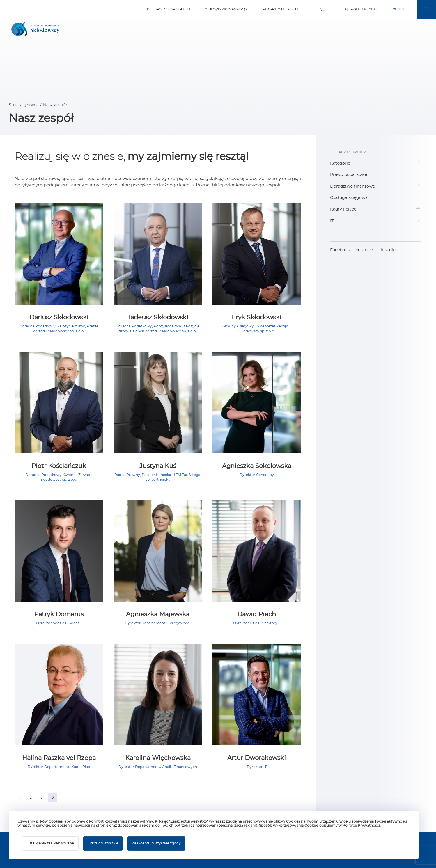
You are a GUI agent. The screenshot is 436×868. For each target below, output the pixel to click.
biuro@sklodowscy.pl (226, 9)
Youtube (364, 250)
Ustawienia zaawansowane (50, 843)
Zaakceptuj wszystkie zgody (156, 843)
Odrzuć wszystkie (103, 843)
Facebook (340, 250)
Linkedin (387, 250)
